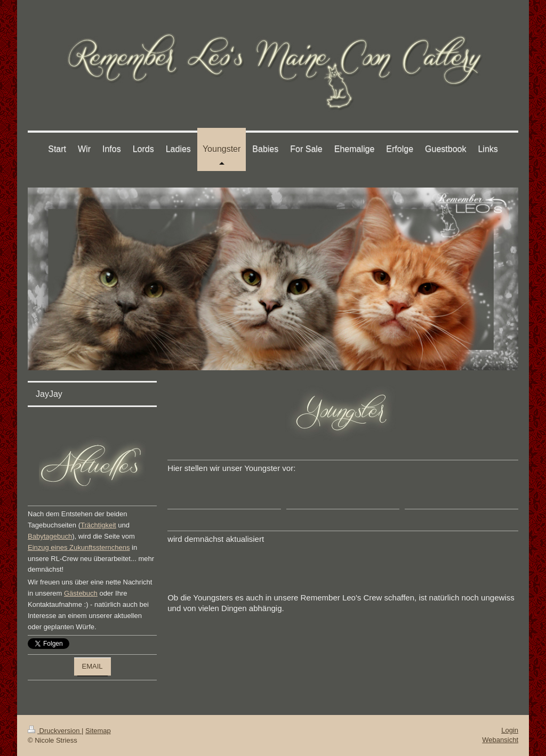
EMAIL (93, 666)
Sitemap (98, 731)
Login (510, 730)
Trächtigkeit (98, 525)
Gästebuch (81, 593)
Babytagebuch (50, 536)
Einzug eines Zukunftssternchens (79, 547)
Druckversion (55, 731)
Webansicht (500, 740)
